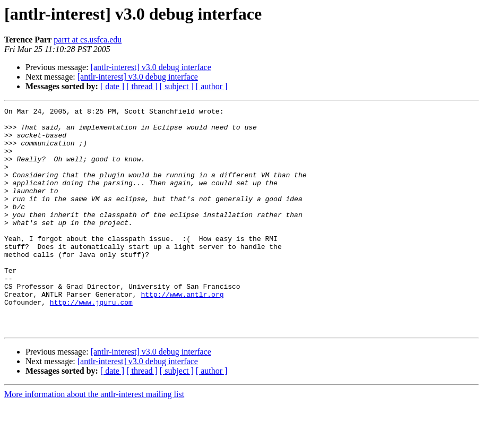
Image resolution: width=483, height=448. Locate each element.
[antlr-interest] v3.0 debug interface (151, 67)
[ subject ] (177, 86)
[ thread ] (142, 86)
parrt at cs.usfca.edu (88, 40)
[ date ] (112, 86)
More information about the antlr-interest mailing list (94, 439)
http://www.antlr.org (182, 332)
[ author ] (212, 86)
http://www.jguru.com (91, 342)
